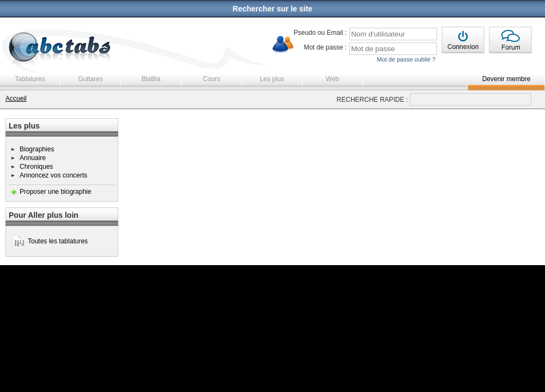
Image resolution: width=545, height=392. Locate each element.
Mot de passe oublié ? (406, 59)
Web (332, 79)
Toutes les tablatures (58, 241)
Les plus (272, 79)
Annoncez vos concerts (53, 175)
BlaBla (151, 79)
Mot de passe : (325, 47)
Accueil (16, 99)
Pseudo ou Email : (320, 33)
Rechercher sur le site (272, 9)
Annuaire (33, 158)
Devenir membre (507, 79)
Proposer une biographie (55, 192)
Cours (211, 79)
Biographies (37, 149)
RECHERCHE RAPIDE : (373, 100)
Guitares (90, 79)
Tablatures (30, 79)
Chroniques (36, 167)
